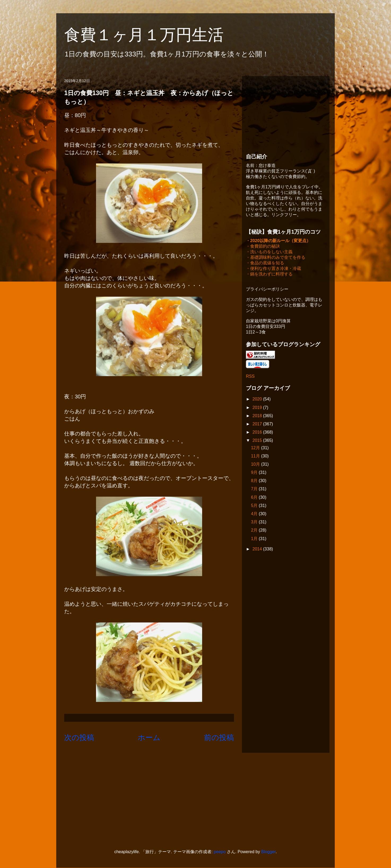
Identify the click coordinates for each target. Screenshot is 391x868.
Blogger (268, 852)
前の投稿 (219, 738)
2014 (258, 549)
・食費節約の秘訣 (263, 247)
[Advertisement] (286, 113)
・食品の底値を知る (265, 263)
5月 (255, 506)
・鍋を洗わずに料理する (269, 275)
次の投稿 (79, 738)
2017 (258, 424)
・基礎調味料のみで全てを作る (276, 258)
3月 (255, 522)
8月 (255, 481)
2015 (258, 441)
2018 (258, 416)
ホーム (149, 738)
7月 (255, 489)
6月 (255, 498)
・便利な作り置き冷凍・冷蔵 (273, 269)
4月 (255, 514)
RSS (250, 377)
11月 (256, 457)
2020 (258, 400)
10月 (256, 465)
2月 (255, 531)
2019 (258, 408)
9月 (255, 473)
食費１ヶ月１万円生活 (152, 35)
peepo (220, 852)
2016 (258, 433)
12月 (256, 448)
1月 (255, 539)
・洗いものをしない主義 (269, 252)
